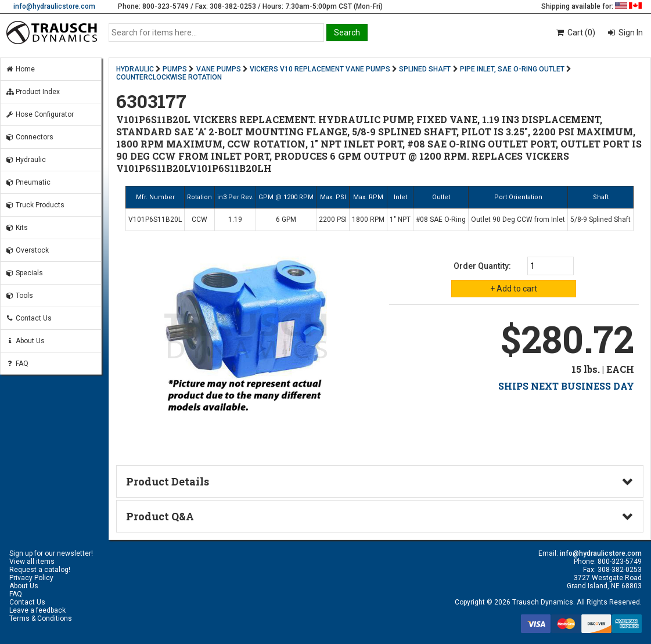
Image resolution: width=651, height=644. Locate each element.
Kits (17, 228)
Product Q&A (160, 516)
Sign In (630, 33)
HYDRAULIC (135, 69)
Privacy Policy (31, 578)
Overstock (27, 250)
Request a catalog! (40, 570)
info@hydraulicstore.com (54, 6)
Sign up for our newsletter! (51, 553)
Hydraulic (26, 160)
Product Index (33, 92)
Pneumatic (28, 182)
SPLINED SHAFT (425, 69)
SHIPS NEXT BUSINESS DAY (566, 386)
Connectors (29, 137)
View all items (32, 562)
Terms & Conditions (41, 618)
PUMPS (175, 69)
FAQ (17, 364)
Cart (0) (575, 33)
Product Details (168, 481)
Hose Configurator (39, 114)
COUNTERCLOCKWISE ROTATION (169, 77)
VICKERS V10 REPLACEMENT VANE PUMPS (320, 69)
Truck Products (35, 205)
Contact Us (28, 318)
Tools (19, 296)
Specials (24, 273)
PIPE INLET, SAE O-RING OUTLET (512, 69)
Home (20, 69)
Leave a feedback (37, 610)
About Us (25, 341)
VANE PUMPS (219, 69)
